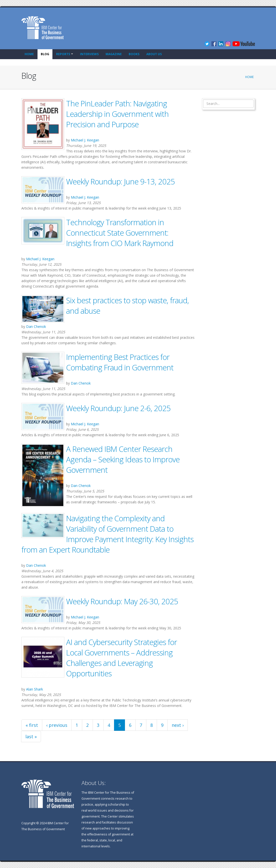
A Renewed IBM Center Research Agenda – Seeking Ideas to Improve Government (123, 459)
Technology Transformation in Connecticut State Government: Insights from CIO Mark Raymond (120, 233)
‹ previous (57, 725)
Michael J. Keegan (85, 140)
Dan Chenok (36, 326)
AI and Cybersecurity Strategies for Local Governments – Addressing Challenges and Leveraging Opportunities (121, 658)
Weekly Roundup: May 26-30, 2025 (122, 601)
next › (178, 725)
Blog (45, 54)
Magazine (114, 54)
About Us (154, 54)
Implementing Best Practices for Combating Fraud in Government (120, 362)
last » (31, 737)
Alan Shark (35, 689)
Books (134, 54)
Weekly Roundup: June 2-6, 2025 (118, 408)
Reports (63, 54)
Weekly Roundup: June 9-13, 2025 (120, 181)
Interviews (89, 54)
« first (32, 725)
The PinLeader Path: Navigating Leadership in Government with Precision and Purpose (117, 114)
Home (29, 54)
